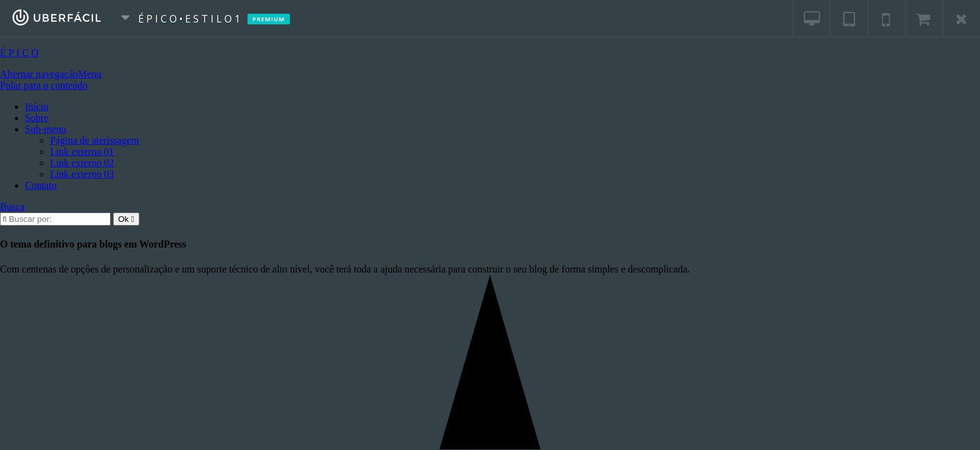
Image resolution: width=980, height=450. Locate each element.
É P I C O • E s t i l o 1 (195, 19)
